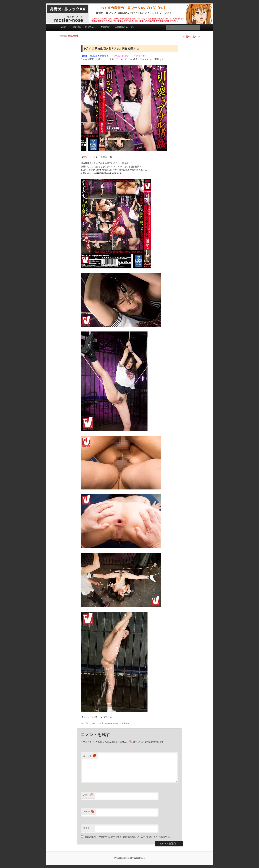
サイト (86, 828)
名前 (88, 795)
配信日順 (105, 27)
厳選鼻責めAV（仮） (125, 27)
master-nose (111, 723)
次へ (196, 37)
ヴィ (94, 723)
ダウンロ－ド (89, 157)
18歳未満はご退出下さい (83, 27)
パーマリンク (123, 723)
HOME (63, 27)
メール (89, 812)
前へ (186, 37)
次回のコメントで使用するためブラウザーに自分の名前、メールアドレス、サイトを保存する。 (128, 837)
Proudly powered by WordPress (129, 858)
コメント (90, 756)
